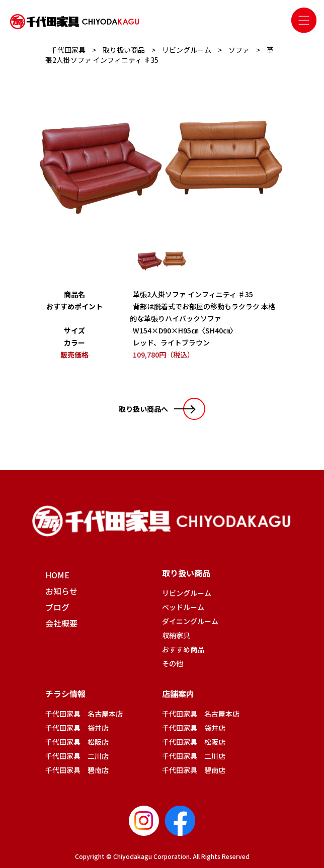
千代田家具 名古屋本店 (84, 714)
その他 (173, 663)
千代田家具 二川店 (77, 756)
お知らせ (61, 591)
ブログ (57, 607)
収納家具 (176, 635)
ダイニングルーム (190, 621)
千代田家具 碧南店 (77, 770)
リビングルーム (187, 593)
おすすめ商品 (183, 649)
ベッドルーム (183, 607)
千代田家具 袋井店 (77, 728)
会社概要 (61, 623)
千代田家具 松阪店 (77, 742)
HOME (57, 575)
